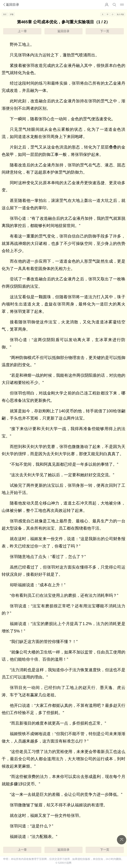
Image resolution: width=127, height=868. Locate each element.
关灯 (5, 14)
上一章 (22, 31)
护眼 (12, 14)
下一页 (105, 31)
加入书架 (120, 14)
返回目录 (11, 5)
